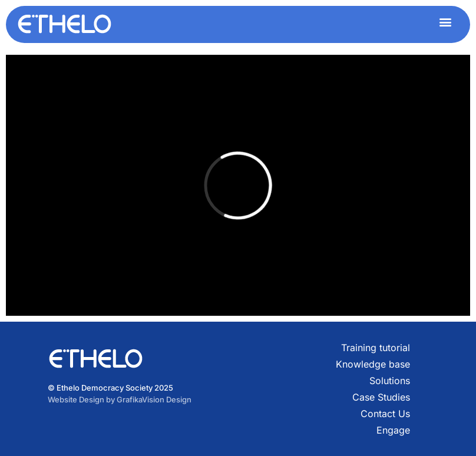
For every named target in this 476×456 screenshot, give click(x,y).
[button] (445, 22)
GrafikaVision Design (154, 399)
